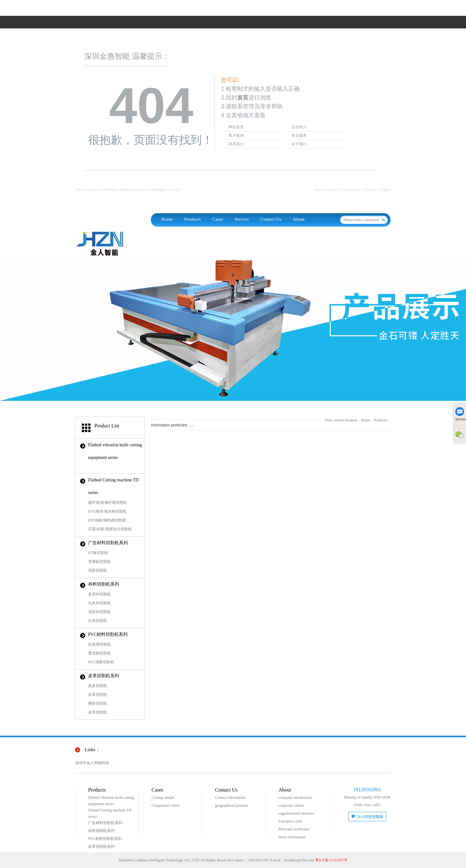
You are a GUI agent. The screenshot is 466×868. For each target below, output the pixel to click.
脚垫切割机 (98, 703)
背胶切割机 (98, 570)
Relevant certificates (294, 829)
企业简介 (299, 127)
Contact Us (271, 219)
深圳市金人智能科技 (92, 763)
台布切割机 (98, 621)
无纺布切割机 (99, 612)
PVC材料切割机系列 (108, 634)
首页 (243, 98)
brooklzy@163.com (299, 860)
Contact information (230, 798)
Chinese (370, 190)
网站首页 (236, 127)
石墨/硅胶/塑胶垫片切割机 (110, 529)
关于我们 (299, 144)
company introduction (295, 798)
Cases (218, 219)
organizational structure (296, 813)
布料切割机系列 (104, 584)
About (299, 219)
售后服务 (299, 136)
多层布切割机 (99, 594)
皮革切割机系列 (104, 676)
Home (319, 190)
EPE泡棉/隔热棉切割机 (107, 520)
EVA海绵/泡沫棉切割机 (107, 511)
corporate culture (291, 805)
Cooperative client (165, 805)
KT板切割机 (98, 553)
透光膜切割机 (99, 653)
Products (193, 219)
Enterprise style (290, 821)
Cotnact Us (335, 190)
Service (242, 219)
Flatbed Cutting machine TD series (113, 486)
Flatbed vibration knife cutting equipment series (115, 451)
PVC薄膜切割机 (101, 662)
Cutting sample (163, 798)
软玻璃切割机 (99, 644)
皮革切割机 (98, 695)
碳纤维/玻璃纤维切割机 (108, 503)
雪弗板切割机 (99, 562)
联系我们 (236, 144)
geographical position (231, 805)
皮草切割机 (98, 712)
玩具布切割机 (99, 603)
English (385, 190)
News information (292, 837)
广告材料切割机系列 (108, 543)
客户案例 (236, 136)
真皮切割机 (98, 686)
